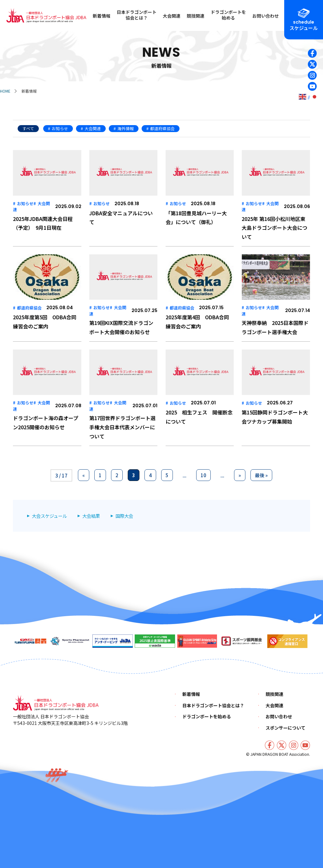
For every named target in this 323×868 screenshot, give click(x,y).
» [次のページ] (240, 475)
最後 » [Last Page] (261, 475)
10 (203, 475)
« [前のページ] (84, 475)
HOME (5, 91)
